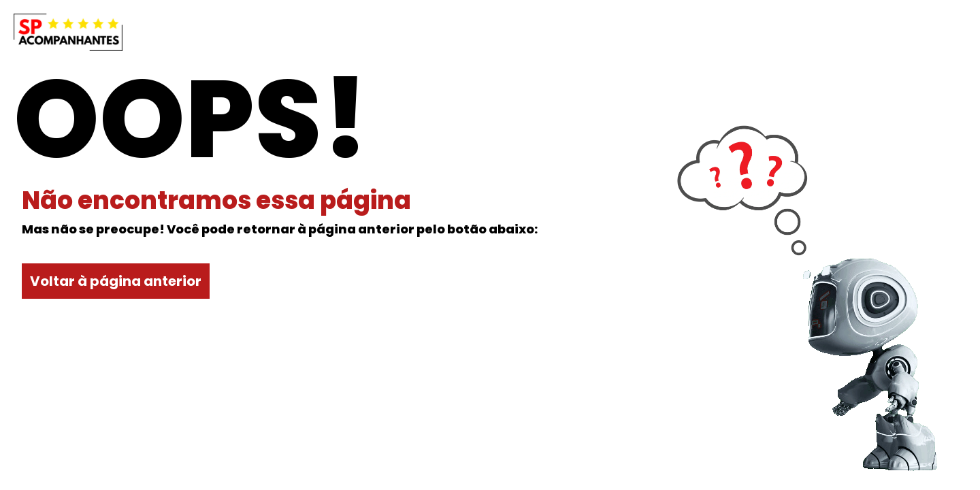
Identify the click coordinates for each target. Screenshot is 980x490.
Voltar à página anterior (116, 281)
